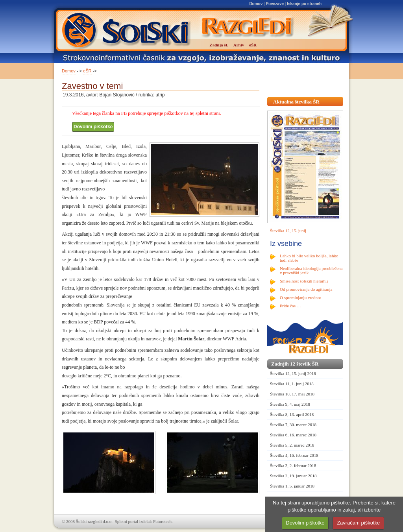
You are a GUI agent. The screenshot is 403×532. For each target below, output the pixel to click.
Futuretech (162, 521)
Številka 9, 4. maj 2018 (290, 404)
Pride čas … (290, 306)
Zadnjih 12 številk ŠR (295, 364)
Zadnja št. (219, 45)
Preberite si (366, 503)
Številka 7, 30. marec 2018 (293, 425)
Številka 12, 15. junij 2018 (293, 373)
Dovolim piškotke (93, 127)
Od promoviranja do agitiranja (306, 289)
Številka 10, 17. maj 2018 (292, 394)
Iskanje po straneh (304, 4)
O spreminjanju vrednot (300, 297)
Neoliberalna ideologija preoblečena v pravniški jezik (311, 271)
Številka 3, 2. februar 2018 (293, 465)
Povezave (275, 4)
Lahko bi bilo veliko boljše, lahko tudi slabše (309, 258)
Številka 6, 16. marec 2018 (293, 435)
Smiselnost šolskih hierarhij (304, 281)
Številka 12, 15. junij (288, 231)
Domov (256, 4)
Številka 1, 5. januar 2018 (292, 486)
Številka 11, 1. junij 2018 (292, 384)
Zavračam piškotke (358, 523)
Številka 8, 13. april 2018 (292, 414)
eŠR (87, 71)
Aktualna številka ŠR (296, 102)
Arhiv (239, 45)
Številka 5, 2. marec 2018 (292, 445)
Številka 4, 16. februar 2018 (294, 455)
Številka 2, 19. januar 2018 (293, 476)
